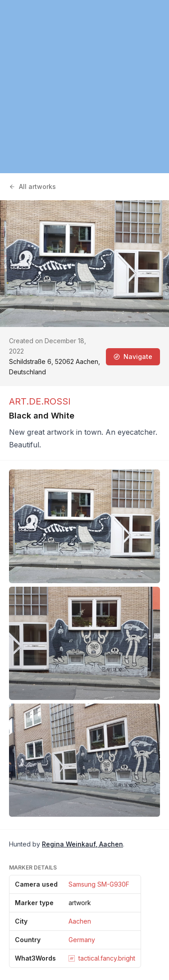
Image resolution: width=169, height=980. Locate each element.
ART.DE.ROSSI (40, 401)
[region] (84, 87)
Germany (82, 940)
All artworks (32, 186)
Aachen (80, 921)
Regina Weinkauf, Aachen (82, 844)
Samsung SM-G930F (99, 884)
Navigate (133, 357)
